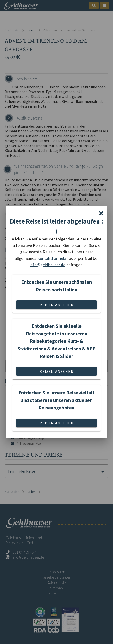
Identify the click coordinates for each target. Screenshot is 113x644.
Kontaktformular (52, 258)
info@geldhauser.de (47, 265)
